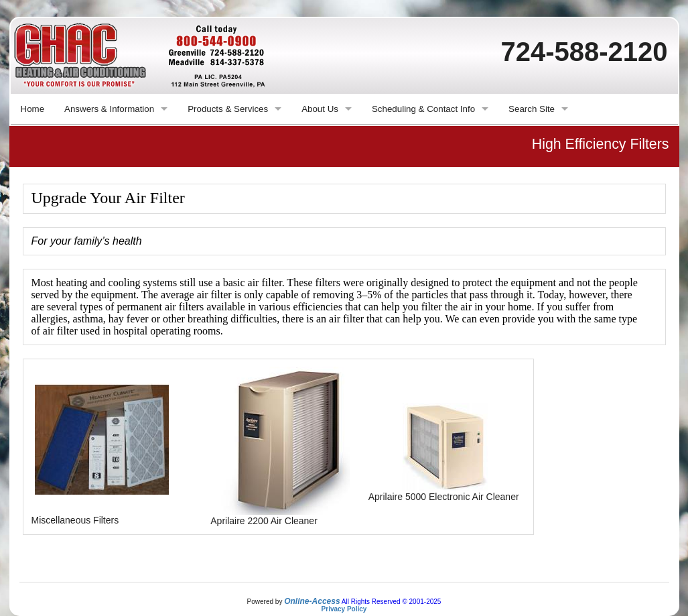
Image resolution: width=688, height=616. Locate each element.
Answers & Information (109, 109)
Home (33, 109)
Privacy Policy (344, 609)
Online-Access (312, 601)
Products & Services (228, 109)
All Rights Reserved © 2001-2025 (392, 602)
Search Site (532, 109)
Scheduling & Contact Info (423, 109)
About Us (320, 109)
